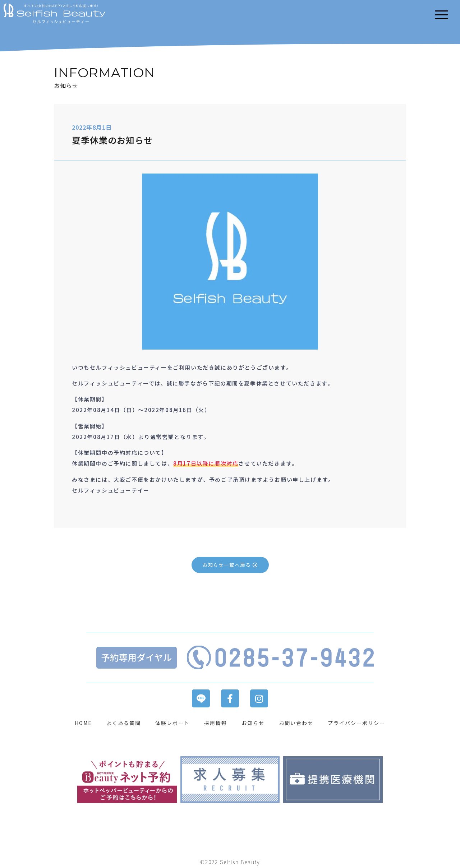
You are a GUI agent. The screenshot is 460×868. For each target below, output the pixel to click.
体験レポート (172, 723)
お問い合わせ (296, 723)
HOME (83, 723)
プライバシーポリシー (356, 723)
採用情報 (216, 723)
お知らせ (253, 723)
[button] (230, 565)
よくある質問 (124, 723)
